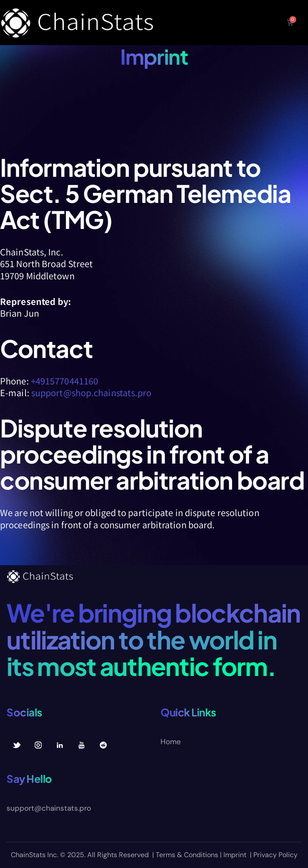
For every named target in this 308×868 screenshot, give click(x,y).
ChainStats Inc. (34, 855)
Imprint (235, 855)
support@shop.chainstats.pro (92, 393)
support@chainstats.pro (49, 808)
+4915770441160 (64, 381)
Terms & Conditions (187, 855)
